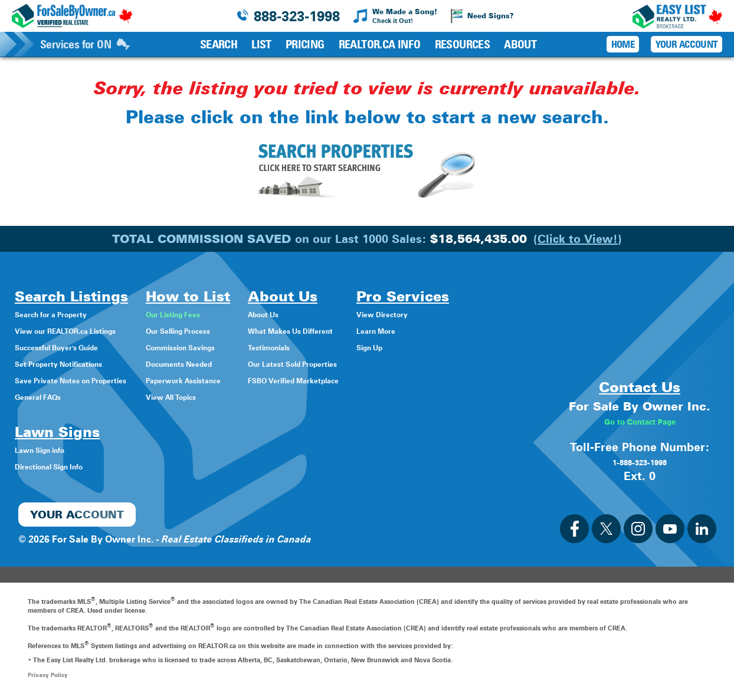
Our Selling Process (223, 331)
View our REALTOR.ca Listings (82, 331)
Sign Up (451, 347)
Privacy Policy (49, 675)
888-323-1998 (297, 16)
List (261, 44)
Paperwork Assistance (229, 380)
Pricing (305, 44)
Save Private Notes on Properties (89, 380)
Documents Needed (225, 364)
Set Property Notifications (73, 364)
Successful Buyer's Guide (71, 347)
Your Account (687, 44)
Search (219, 44)
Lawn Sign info (48, 450)
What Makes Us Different (352, 331)
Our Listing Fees (216, 314)
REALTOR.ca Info (380, 44)
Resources (463, 44)
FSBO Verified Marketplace (356, 380)
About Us (317, 314)
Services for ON (85, 44)
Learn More (459, 331)
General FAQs (45, 397)
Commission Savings (227, 347)
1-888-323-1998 (640, 462)
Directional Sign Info (60, 466)
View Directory (466, 314)
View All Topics (213, 397)
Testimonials (324, 347)
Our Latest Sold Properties (355, 364)
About (520, 44)
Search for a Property (62, 314)
